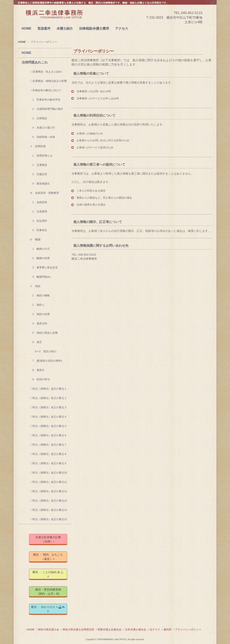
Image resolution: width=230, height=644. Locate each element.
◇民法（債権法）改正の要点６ (48, 435)
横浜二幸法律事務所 (54, 18)
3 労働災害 (38, 174)
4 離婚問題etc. (41, 277)
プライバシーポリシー (188, 630)
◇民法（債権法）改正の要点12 (48, 491)
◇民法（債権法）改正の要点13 (48, 501)
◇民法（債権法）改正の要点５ (48, 426)
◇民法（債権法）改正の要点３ (48, 407)
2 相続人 (37, 305)
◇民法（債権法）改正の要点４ (48, 417)
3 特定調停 (38, 221)
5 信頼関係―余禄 (42, 137)
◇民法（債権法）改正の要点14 (48, 510)
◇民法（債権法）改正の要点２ (48, 398)
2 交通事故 (38, 165)
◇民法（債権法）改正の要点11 (48, 482)
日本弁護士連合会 (136, 630)
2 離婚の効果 (40, 258)
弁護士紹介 (65, 28)
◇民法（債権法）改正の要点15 (48, 519)
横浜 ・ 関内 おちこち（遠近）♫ (48, 557)
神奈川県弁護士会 (49, 630)
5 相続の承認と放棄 (44, 333)
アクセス (122, 28)
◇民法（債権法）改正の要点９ (48, 463)
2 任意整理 (38, 212)
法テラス (155, 630)
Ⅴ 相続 (35, 286)
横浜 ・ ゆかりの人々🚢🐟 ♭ (49, 609)
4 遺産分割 (38, 323)
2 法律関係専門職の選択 (46, 109)
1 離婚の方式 (40, 249)
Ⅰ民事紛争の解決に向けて (46, 90)
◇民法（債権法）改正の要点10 (48, 473)
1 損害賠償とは (41, 156)
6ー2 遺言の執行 (43, 351)
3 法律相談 (38, 118)
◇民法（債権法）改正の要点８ (48, 454)
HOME (27, 28)
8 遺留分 (37, 370)
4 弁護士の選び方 (42, 128)
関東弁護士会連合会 (110, 630)
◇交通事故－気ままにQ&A (46, 72)
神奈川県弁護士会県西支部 (78, 630)
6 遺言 (36, 342)
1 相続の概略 (40, 295)
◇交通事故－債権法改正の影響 (48, 81)
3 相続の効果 (40, 314)
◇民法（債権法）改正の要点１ (48, 389)
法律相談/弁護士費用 (94, 28)
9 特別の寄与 (40, 379)
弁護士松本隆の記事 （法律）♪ (51, 539)
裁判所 (168, 630)
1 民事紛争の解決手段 (45, 100)
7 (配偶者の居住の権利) (46, 361)
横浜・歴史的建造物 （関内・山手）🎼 (51, 592)
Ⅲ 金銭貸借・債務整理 (44, 193)
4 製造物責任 (40, 184)
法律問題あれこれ (35, 62)
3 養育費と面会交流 (44, 267)
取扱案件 (44, 28)
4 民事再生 (38, 230)
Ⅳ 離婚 (35, 239)
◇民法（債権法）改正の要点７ (48, 445)
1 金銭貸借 (38, 202)
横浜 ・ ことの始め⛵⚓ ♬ (50, 574)
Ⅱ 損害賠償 (38, 146)
